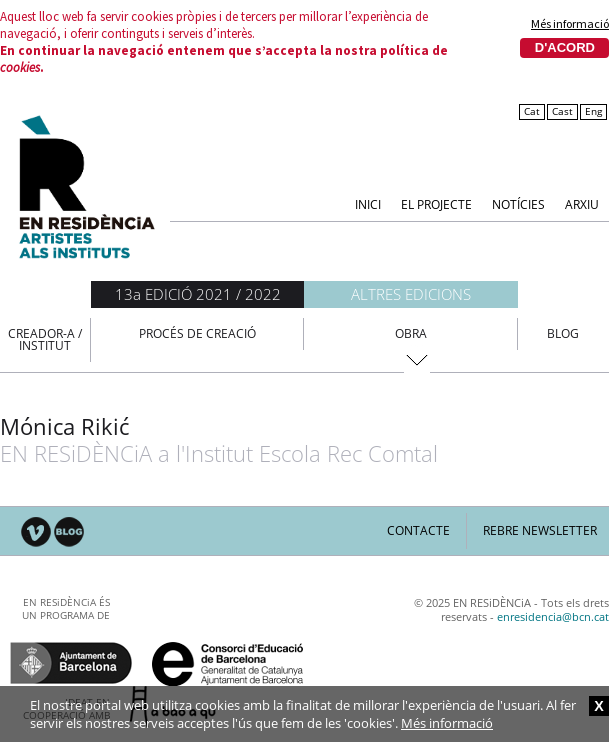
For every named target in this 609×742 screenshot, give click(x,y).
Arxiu (582, 203)
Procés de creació (197, 333)
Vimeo (36, 532)
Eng (593, 111)
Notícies (518, 203)
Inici (368, 203)
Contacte (418, 530)
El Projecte (436, 203)
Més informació (570, 24)
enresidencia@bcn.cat (553, 616)
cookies (20, 67)
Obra (411, 333)
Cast (562, 111)
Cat (532, 111)
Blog (563, 333)
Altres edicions (411, 294)
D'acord (565, 47)
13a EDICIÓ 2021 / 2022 (198, 294)
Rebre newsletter (540, 530)
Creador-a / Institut (45, 339)
